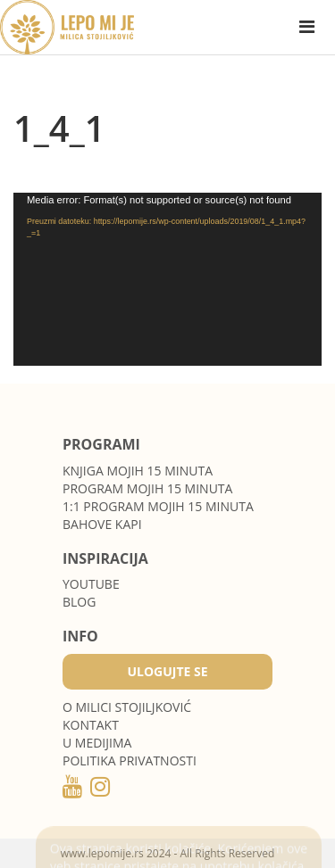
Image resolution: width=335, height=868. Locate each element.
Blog (79, 602)
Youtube (91, 584)
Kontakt (91, 725)
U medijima (97, 743)
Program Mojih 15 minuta (147, 488)
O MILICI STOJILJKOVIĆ (127, 707)
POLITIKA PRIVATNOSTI (130, 761)
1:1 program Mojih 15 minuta (158, 506)
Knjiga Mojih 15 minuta (138, 471)
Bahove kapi (102, 524)
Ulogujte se (167, 671)
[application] (167, 279)
